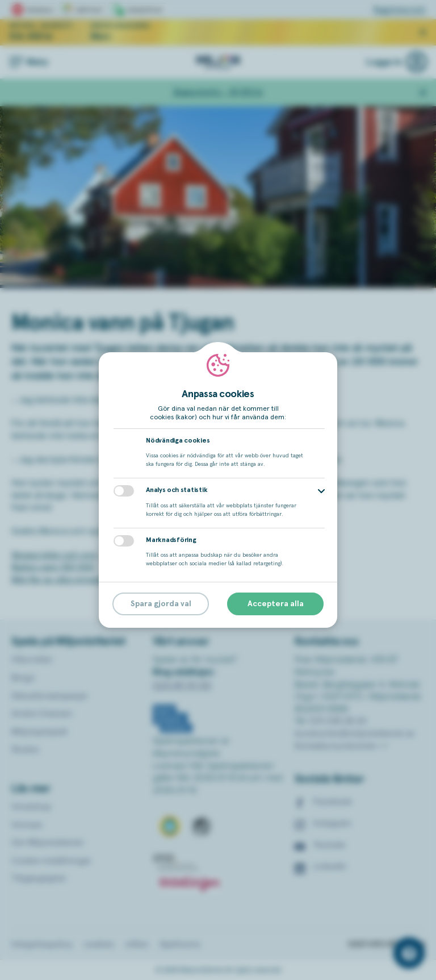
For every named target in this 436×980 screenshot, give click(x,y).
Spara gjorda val (161, 604)
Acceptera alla (276, 604)
